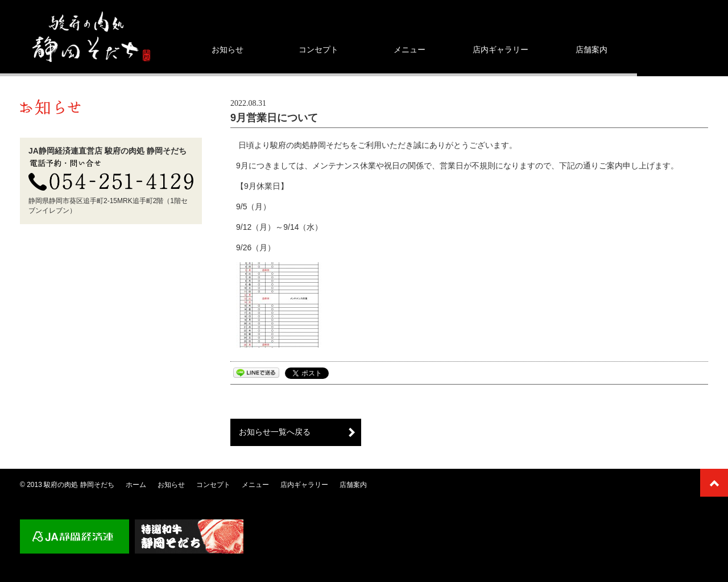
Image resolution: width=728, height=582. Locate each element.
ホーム (136, 485)
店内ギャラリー (500, 49)
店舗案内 (591, 49)
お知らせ (227, 49)
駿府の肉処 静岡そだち (79, 485)
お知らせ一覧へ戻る (275, 432)
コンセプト (318, 49)
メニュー (409, 49)
